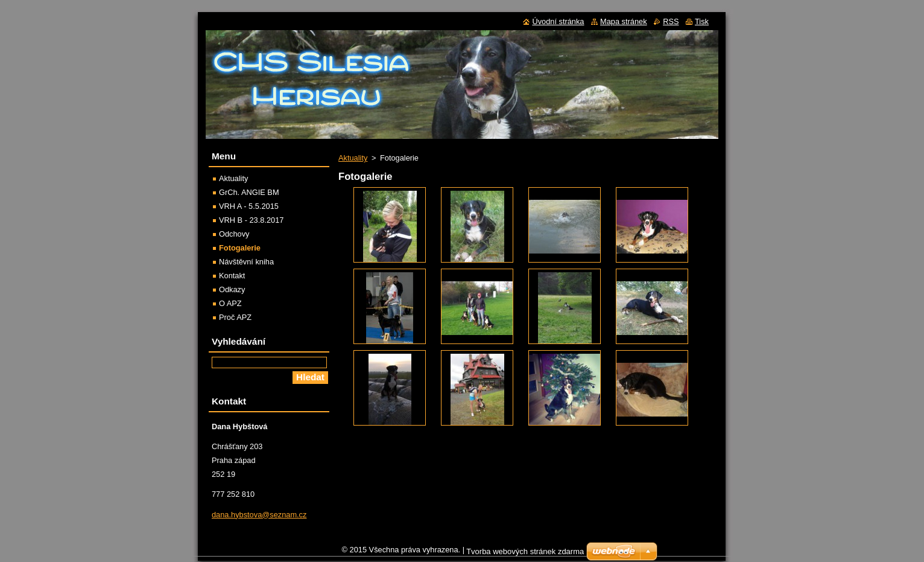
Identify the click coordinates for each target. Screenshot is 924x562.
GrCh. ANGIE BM (249, 192)
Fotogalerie (240, 248)
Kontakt (232, 276)
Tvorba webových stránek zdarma (525, 554)
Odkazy (232, 289)
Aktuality (353, 158)
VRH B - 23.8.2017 (251, 220)
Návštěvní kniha (246, 262)
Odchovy (234, 234)
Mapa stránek (624, 21)
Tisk (702, 21)
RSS (671, 21)
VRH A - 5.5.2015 (249, 206)
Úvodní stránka (558, 21)
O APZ (230, 303)
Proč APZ (235, 317)
